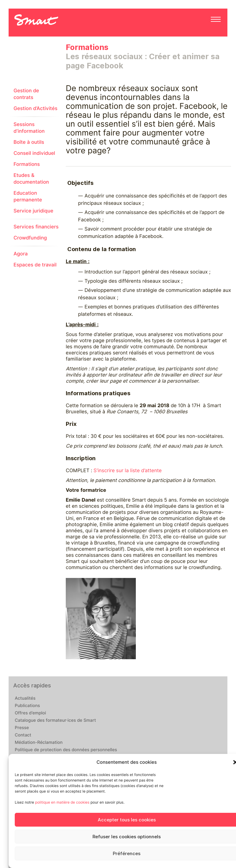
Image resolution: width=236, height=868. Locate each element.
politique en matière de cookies (62, 802)
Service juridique (33, 211)
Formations (27, 164)
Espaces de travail (35, 265)
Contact (23, 735)
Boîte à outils (29, 142)
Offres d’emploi (30, 713)
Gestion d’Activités (35, 108)
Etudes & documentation (31, 179)
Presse (22, 728)
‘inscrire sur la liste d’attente (129, 470)
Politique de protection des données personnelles (66, 750)
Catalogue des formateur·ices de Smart (55, 721)
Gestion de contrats (26, 94)
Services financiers (36, 227)
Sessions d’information (29, 128)
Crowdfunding (30, 238)
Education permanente (28, 196)
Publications (27, 706)
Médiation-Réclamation (39, 743)
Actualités (25, 698)
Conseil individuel (34, 153)
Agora (21, 254)
